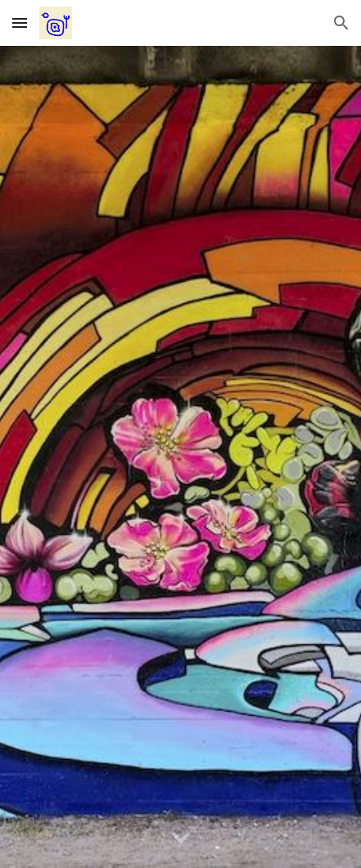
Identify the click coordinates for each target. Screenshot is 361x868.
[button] (20, 23)
